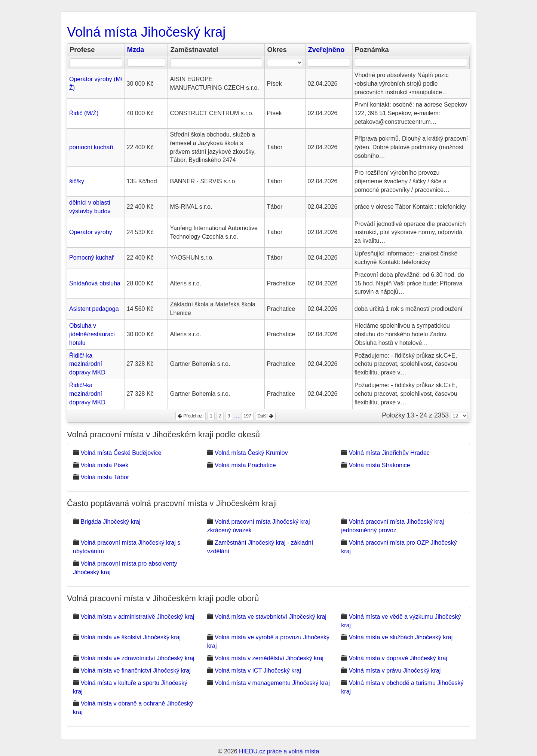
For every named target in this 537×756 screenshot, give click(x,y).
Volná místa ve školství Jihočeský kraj (131, 637)
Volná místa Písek (104, 465)
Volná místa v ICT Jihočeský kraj (258, 671)
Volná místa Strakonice (380, 465)
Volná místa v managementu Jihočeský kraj (272, 683)
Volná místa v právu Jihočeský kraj (395, 671)
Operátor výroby (91, 232)
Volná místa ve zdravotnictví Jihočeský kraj (137, 658)
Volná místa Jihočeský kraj (146, 32)
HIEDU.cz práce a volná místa (279, 751)
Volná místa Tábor (105, 477)
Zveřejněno (326, 50)
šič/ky (77, 181)
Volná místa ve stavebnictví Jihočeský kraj (271, 617)
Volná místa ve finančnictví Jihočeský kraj (135, 671)
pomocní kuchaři (91, 147)
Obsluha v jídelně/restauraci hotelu (92, 334)
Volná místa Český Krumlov (251, 453)
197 (248, 416)
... (237, 415)
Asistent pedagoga (94, 309)
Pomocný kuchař (91, 258)
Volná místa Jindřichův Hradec (389, 453)
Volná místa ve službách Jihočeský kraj (401, 637)
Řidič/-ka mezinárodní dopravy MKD (87, 364)
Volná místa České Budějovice (121, 453)
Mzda (136, 50)
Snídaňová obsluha (95, 283)
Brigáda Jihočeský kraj (110, 522)
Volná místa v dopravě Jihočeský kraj (398, 658)
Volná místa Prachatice (245, 465)
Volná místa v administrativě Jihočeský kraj (137, 617)
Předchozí (191, 416)
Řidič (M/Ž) (84, 113)
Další (265, 416)
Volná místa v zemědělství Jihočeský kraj (269, 658)
